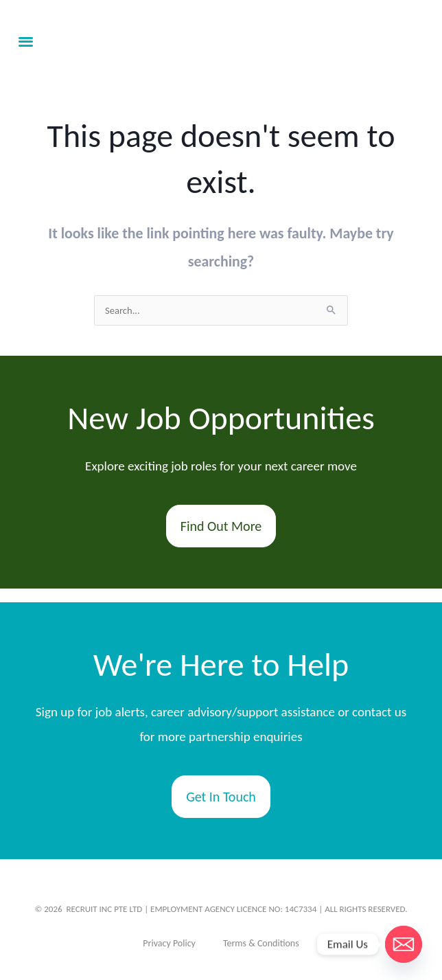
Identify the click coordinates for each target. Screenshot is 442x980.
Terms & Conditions (261, 943)
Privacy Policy (169, 943)
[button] (26, 42)
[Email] (404, 944)
